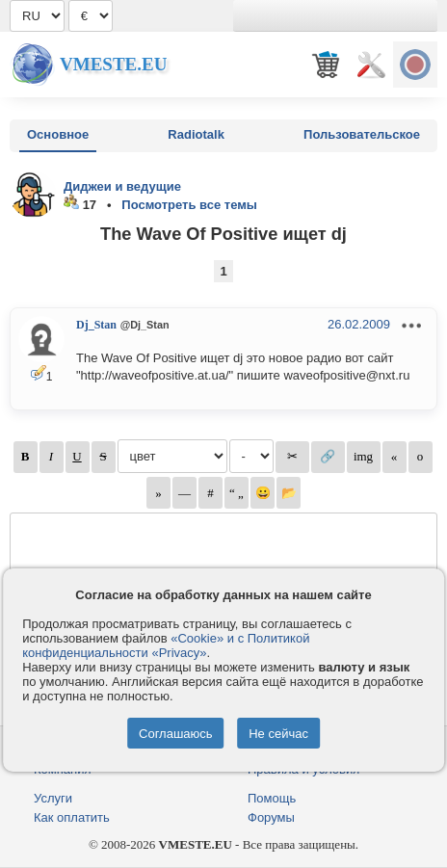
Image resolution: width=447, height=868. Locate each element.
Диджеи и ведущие (122, 186)
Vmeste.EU (113, 64)
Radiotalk (196, 134)
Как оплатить (72, 817)
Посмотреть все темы (189, 205)
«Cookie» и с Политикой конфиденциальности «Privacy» (166, 645)
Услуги (53, 798)
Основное (58, 134)
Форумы (271, 817)
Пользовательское (362, 134)
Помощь (272, 798)
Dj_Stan (96, 325)
